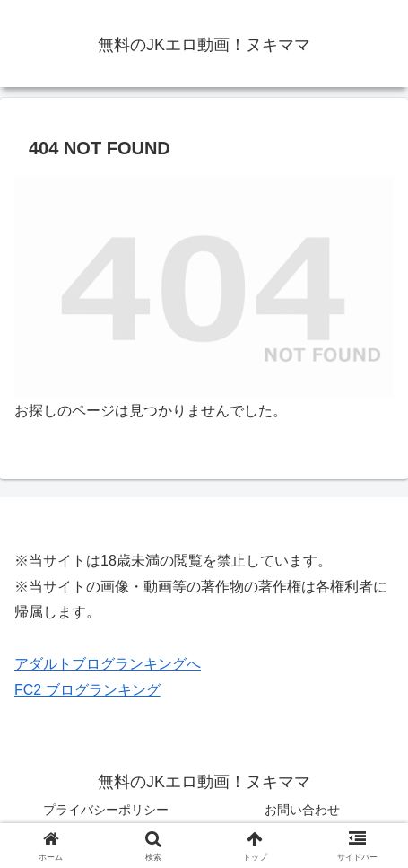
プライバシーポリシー (106, 810)
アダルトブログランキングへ (108, 664)
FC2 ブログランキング (87, 690)
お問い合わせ (302, 810)
